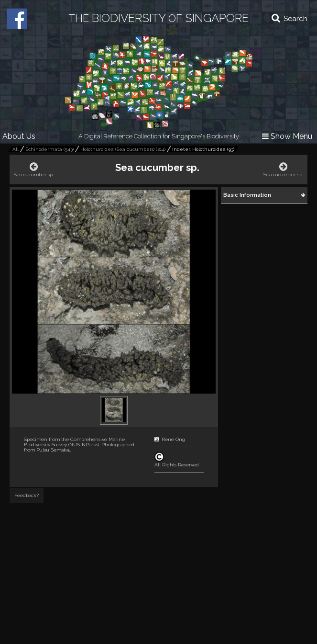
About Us (19, 136)
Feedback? (27, 495)
